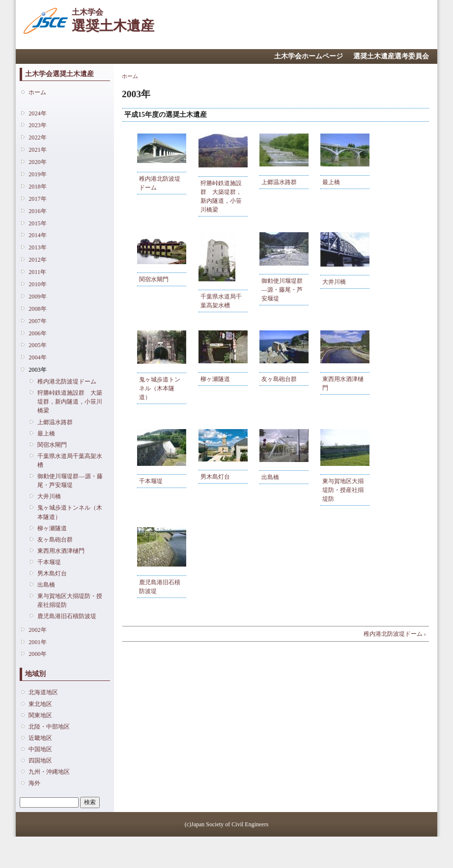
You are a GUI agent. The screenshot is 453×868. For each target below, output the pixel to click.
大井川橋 (49, 496)
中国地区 (40, 749)
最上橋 (46, 434)
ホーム (37, 92)
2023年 (37, 125)
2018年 (37, 187)
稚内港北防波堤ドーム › (395, 634)
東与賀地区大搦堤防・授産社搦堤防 (70, 600)
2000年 (37, 654)
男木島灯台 (52, 573)
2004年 (37, 357)
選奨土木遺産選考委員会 (391, 56)
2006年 (37, 333)
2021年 (37, 150)
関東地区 (40, 715)
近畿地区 (40, 738)
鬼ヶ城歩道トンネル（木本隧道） (70, 512)
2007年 (37, 321)
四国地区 (40, 760)
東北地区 (40, 704)
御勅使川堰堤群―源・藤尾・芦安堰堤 (70, 481)
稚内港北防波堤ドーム (67, 381)
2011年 (37, 272)
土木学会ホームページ (309, 56)
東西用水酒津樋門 (61, 551)
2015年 (37, 223)
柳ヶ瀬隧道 (52, 528)
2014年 (37, 235)
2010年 (37, 284)
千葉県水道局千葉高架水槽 (70, 461)
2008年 (37, 309)
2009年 (37, 297)
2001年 (37, 642)
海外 (34, 783)
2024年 (37, 113)
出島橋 (46, 585)
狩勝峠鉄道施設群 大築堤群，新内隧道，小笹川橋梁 (70, 402)
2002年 (37, 630)
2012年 (37, 260)
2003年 (37, 370)
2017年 (37, 199)
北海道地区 (43, 692)
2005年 (37, 345)
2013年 (37, 247)
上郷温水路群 (55, 422)
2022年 (37, 137)
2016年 (37, 211)
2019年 (37, 174)
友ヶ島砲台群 (55, 540)
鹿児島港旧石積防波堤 (67, 616)
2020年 (37, 162)
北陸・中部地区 (49, 727)
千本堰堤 (49, 562)
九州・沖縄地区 (49, 772)
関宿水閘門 (52, 445)
